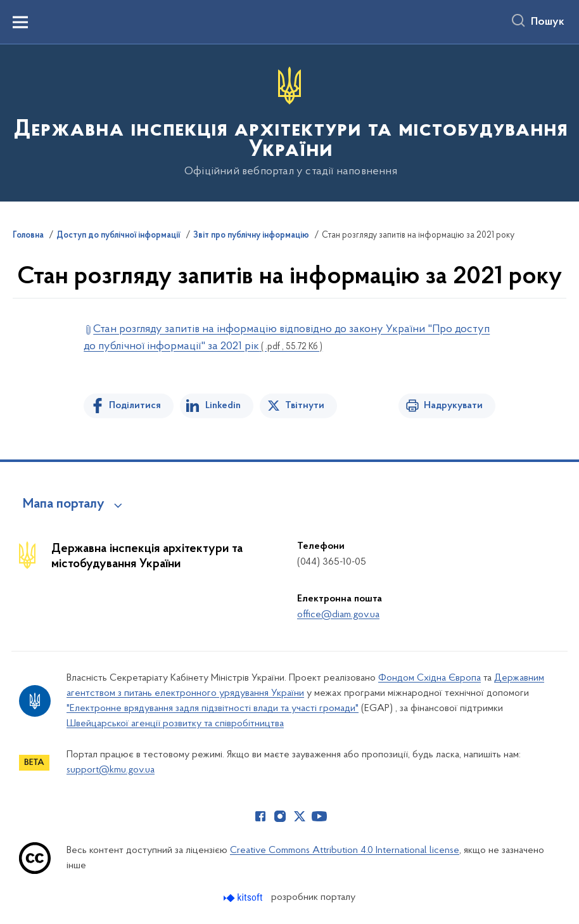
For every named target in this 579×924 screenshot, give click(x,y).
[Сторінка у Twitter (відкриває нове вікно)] (300, 816)
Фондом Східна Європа (429, 678)
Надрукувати (453, 406)
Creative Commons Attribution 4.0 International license (345, 850)
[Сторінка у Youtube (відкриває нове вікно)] (319, 816)
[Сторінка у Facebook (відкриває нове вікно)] (260, 816)
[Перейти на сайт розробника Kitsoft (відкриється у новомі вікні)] (244, 898)
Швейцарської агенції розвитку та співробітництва (175, 724)
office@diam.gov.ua (338, 615)
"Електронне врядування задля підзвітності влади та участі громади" (213, 709)
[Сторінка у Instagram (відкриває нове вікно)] (280, 816)
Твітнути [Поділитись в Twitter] (305, 406)
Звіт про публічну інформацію (251, 236)
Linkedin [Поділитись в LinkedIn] (223, 406)
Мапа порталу (64, 504)
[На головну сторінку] (289, 122)
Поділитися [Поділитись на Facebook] (135, 406)
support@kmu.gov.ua (111, 770)
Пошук (548, 22)
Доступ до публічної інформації (118, 236)
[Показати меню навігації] (20, 22)
